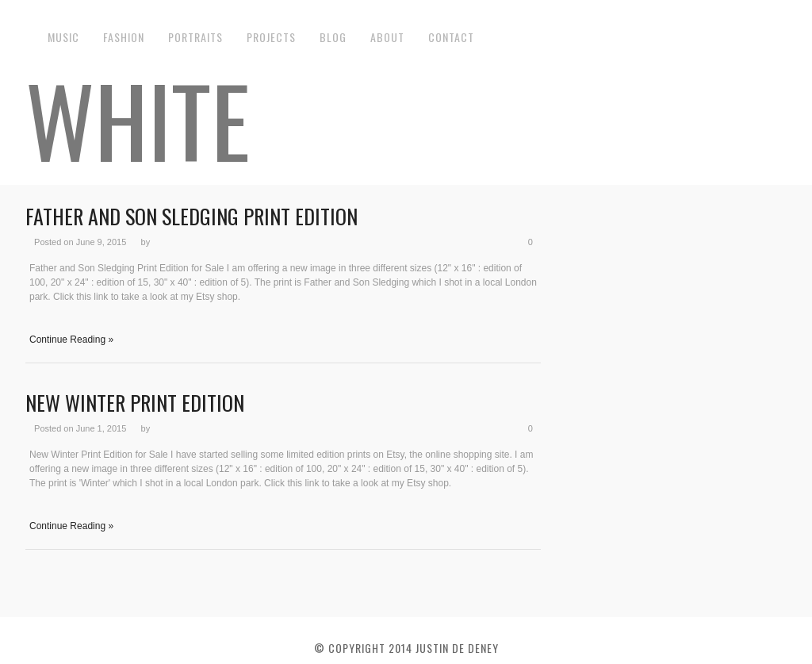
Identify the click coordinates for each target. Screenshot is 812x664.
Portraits (195, 37)
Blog (333, 37)
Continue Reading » (71, 340)
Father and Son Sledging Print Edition (192, 216)
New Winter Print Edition (135, 403)
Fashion (124, 37)
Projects (271, 37)
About (387, 37)
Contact (451, 37)
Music (63, 37)
